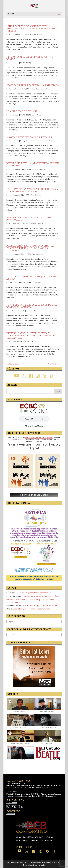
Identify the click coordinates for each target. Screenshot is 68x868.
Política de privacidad (42, 863)
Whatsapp (11, 814)
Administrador (14, 89)
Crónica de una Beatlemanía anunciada (33, 85)
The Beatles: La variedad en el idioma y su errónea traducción (32, 190)
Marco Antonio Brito (15, 807)
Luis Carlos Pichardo (17, 311)
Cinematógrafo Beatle (39, 141)
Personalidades (37, 63)
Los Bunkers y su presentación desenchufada (33, 593)
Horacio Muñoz (15, 34)
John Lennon (36, 282)
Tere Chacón (12, 803)
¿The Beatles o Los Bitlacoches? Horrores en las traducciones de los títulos (31, 29)
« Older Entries (13, 364)
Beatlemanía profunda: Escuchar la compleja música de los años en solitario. (30, 248)
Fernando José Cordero (16, 600)
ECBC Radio (12, 792)
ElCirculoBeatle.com (16, 783)
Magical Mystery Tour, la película (29, 137)
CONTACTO (56, 863)
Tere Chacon (14, 63)
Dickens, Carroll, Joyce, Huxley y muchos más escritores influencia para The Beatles (32, 336)
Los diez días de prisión (22, 111)
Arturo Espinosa (15, 223)
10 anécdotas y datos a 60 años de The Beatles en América (32, 306)
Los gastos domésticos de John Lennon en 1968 (32, 278)
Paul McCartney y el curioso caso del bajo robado (31, 219)
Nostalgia (35, 89)
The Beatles (38, 34)
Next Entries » (54, 364)
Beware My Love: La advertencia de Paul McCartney (33, 164)
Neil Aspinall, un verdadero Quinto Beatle (30, 58)
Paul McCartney (46, 89)
